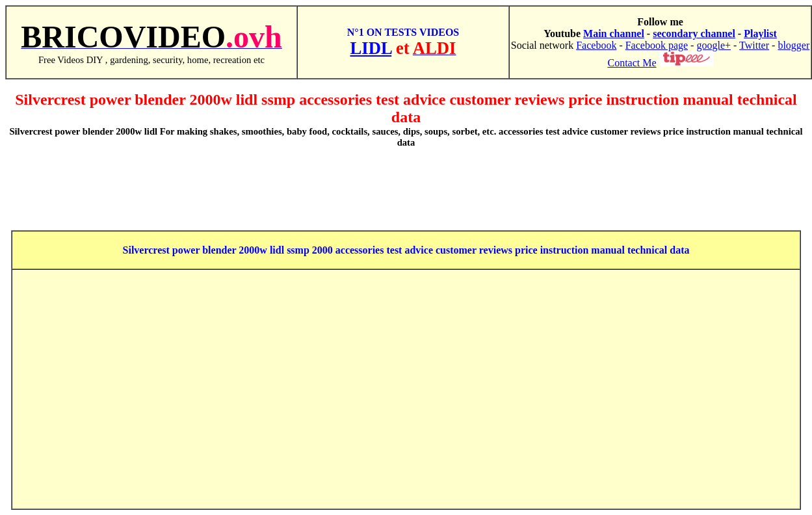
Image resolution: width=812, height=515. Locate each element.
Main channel (614, 33)
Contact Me (632, 63)
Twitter (754, 45)
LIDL (371, 48)
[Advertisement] (406, 189)
